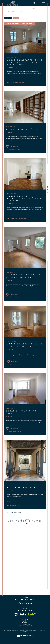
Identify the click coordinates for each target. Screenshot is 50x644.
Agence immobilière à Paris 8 (12, 9)
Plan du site (16, 630)
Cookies (25, 632)
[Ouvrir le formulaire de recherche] (34, 3)
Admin (31, 630)
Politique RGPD (42, 630)
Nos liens (35, 630)
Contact (48, 188)
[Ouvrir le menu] (44, 3)
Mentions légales (24, 630)
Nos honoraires (8, 630)
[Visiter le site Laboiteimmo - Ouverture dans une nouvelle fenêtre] (25, 638)
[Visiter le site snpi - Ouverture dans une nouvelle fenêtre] (16, 614)
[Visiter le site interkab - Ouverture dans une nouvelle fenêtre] (28, 614)
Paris (29, 9)
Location (24, 9)
